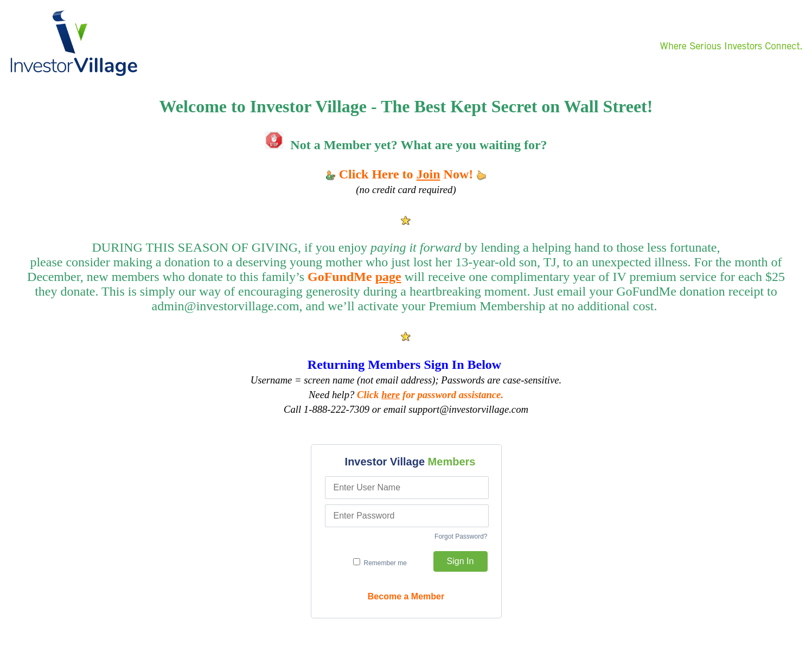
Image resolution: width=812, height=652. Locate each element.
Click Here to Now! (406, 174)
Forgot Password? (461, 536)
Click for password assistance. (430, 395)
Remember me (380, 562)
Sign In (461, 561)
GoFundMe (354, 277)
